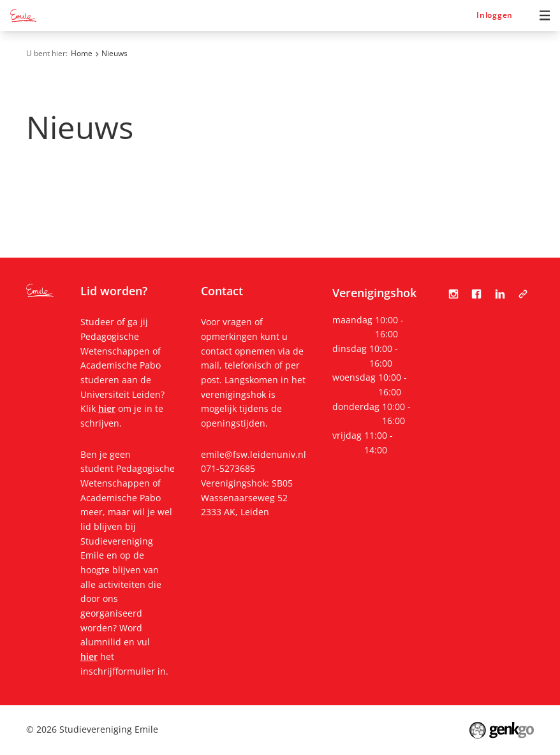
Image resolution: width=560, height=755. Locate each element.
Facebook (476, 294)
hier (107, 408)
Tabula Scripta (523, 294)
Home (82, 53)
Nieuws (114, 53)
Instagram (453, 294)
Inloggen (495, 15)
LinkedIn (500, 294)
